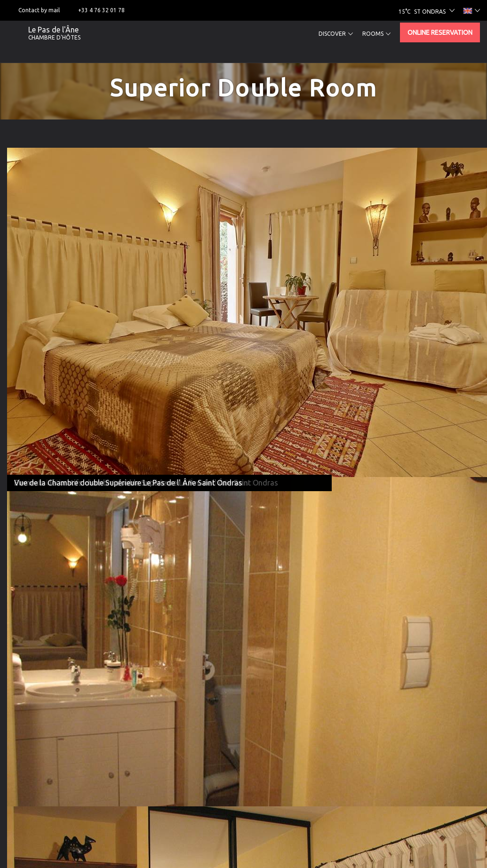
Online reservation (440, 32)
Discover (336, 34)
